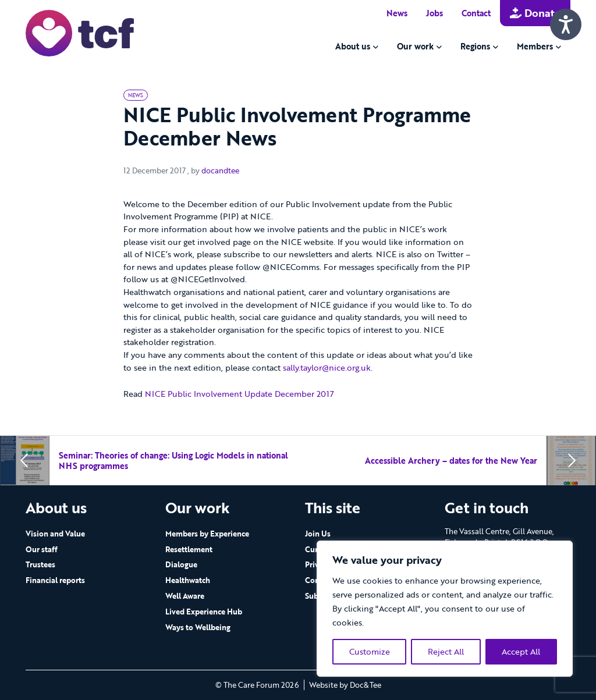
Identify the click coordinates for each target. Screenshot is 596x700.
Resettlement (189, 549)
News (397, 13)
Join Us (318, 534)
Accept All (521, 651)
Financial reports (55, 580)
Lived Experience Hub (204, 612)
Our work (415, 46)
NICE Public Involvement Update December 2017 (240, 394)
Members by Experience (207, 534)
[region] (445, 609)
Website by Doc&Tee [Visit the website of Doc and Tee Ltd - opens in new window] (345, 685)
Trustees (40, 564)
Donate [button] (535, 13)
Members (535, 46)
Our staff (42, 549)
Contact (476, 13)
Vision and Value (55, 534)
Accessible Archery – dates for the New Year (451, 461)
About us (353, 46)
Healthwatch (188, 580)
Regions (475, 46)
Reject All (446, 651)
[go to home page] (80, 32)
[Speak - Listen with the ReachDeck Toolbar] (566, 24)
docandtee (220, 170)
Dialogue (181, 564)
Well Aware (185, 596)
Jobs (434, 13)
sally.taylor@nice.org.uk (327, 367)
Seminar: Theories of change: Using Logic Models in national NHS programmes (173, 461)
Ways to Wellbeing (198, 627)
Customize (370, 651)
